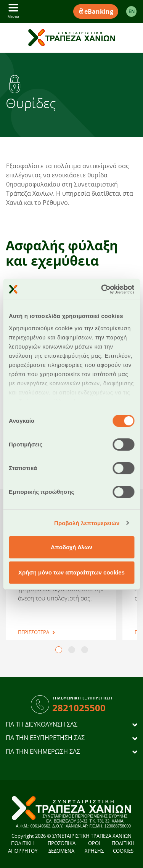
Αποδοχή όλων (71, 547)
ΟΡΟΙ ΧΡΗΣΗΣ (94, 847)
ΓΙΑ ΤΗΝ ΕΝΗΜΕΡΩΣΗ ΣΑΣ (43, 752)
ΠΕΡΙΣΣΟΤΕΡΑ (34, 632)
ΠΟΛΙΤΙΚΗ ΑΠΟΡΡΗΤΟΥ (23, 847)
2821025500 (79, 708)
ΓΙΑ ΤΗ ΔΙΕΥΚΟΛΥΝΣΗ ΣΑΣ (42, 724)
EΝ (132, 11)
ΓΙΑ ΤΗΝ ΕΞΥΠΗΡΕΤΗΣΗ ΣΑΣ (45, 738)
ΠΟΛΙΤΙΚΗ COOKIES (123, 847)
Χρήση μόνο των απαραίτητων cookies (71, 572)
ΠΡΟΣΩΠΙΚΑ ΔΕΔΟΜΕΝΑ (62, 847)
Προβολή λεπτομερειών (87, 523)
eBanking (96, 11)
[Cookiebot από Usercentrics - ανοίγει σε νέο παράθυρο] (102, 289)
